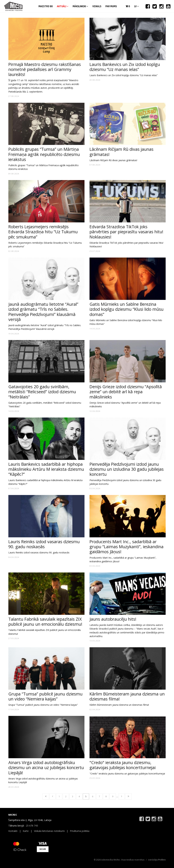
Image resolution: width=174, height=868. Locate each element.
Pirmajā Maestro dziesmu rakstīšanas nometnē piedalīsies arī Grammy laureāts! (45, 69)
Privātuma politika (80, 831)
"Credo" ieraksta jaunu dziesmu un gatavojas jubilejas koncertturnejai (127, 774)
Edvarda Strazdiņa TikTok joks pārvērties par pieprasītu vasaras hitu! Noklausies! (126, 232)
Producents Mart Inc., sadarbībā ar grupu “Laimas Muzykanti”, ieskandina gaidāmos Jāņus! (126, 547)
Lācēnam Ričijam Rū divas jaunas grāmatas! (121, 152)
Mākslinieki (80, 6)
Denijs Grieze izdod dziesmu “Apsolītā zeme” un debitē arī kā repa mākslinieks (126, 392)
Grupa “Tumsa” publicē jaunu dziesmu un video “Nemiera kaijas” (45, 696)
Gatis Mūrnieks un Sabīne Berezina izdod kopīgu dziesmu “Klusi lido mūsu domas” (126, 309)
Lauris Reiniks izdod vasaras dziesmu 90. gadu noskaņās (44, 544)
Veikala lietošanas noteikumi (49, 831)
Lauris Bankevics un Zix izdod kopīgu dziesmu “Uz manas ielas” (125, 67)
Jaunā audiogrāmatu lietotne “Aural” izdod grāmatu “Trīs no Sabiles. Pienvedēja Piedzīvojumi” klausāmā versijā (43, 312)
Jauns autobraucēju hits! (113, 619)
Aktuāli (63, 6)
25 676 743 (32, 826)
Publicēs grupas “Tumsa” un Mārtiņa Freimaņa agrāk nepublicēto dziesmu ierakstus (44, 154)
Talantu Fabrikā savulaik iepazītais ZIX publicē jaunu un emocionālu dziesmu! (45, 622)
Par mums (111, 6)
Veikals (97, 6)
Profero (162, 860)
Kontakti (13, 831)
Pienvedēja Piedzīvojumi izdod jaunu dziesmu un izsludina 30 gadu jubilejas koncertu (127, 469)
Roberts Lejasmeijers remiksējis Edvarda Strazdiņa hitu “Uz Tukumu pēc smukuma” (43, 232)
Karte (26, 831)
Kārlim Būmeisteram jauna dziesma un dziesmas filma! (127, 696)
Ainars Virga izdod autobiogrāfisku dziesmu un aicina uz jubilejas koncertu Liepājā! (46, 767)
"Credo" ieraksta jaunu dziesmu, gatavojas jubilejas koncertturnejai (123, 765)
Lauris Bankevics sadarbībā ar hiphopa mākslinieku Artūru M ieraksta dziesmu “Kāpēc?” (46, 469)
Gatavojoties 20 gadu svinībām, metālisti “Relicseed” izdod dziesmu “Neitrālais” (42, 392)
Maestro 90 (46, 6)
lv (137, 6)
